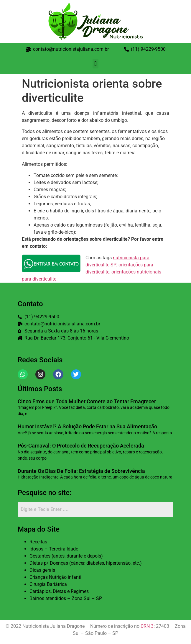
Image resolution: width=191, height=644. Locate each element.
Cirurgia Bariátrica (48, 584)
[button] (95, 64)
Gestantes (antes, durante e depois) (66, 556)
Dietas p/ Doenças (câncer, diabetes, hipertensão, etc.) (86, 563)
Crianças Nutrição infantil (56, 577)
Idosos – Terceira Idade (54, 549)
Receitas (38, 542)
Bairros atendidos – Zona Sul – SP (66, 598)
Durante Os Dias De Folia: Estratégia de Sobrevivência (81, 471)
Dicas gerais (42, 570)
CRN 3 (147, 626)
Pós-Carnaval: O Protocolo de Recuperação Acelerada (81, 446)
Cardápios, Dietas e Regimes (59, 591)
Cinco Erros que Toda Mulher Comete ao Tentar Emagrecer (87, 401)
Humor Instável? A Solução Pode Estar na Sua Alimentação (87, 426)
